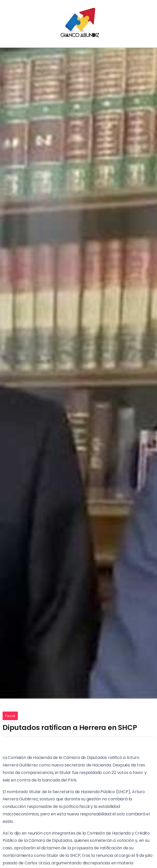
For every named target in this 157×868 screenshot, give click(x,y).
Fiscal (10, 716)
